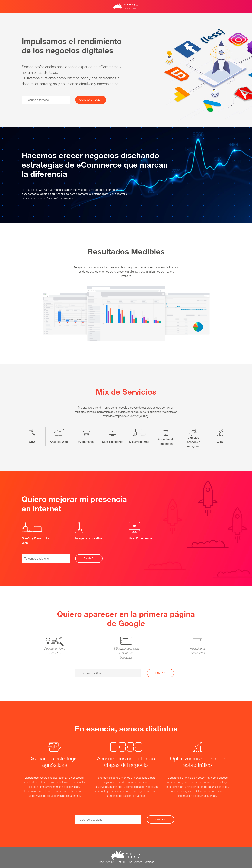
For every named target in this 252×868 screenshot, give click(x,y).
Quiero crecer (91, 100)
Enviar (89, 558)
